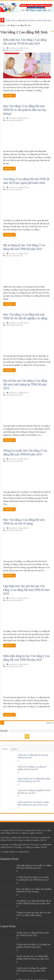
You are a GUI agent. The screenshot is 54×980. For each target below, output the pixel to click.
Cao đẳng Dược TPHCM (33, 830)
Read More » (9, 96)
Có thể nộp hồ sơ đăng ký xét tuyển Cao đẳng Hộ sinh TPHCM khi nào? (33, 878)
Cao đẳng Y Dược (8, 852)
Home (3, 25)
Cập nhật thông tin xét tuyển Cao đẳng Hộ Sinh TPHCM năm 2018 (34, 867)
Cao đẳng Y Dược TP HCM (11, 830)
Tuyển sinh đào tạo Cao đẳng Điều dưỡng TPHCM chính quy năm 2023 (33, 957)
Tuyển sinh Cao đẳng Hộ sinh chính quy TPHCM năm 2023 (28, 20)
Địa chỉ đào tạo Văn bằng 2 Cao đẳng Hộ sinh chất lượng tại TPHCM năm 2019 (25, 384)
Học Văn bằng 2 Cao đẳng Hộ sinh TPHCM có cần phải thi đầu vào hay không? (25, 110)
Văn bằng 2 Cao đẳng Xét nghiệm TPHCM (30, 847)
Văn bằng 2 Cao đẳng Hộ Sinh (19, 48)
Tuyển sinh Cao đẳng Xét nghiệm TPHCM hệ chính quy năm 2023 (32, 969)
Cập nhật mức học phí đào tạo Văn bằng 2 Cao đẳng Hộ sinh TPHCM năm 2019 (26, 590)
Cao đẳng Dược (22, 852)
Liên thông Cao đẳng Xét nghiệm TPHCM (30, 840)
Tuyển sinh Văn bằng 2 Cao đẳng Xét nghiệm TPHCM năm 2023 (33, 946)
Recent (5, 749)
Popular (14, 749)
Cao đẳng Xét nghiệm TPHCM (31, 833)
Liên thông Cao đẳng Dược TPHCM (15, 837)
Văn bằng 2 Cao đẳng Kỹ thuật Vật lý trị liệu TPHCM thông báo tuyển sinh (34, 902)
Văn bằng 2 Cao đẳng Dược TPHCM (15, 845)
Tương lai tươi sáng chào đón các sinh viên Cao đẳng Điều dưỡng (34, 914)
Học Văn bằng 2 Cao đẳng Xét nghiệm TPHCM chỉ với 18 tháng (34, 890)
